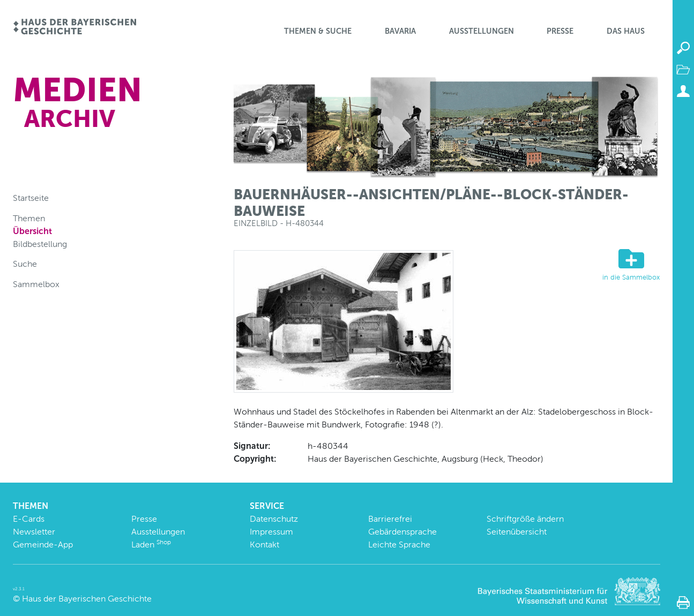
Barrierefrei (390, 519)
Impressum (271, 532)
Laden (151, 544)
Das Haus (626, 31)
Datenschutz (274, 519)
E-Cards (29, 519)
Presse (560, 31)
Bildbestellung (40, 244)
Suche (25, 264)
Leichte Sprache (399, 544)
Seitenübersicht (517, 532)
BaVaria (400, 31)
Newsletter (34, 532)
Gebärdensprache (402, 532)
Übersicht (32, 231)
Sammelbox (36, 284)
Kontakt (264, 544)
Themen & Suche (318, 31)
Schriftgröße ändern (525, 519)
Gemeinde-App (43, 544)
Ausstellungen (482, 31)
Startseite (31, 198)
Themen (29, 218)
